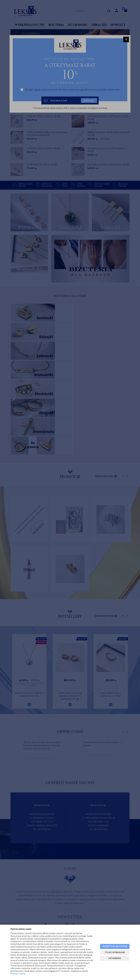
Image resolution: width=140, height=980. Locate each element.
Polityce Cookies (18, 974)
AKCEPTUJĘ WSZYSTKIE (115, 946)
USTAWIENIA (115, 958)
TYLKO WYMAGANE (115, 952)
